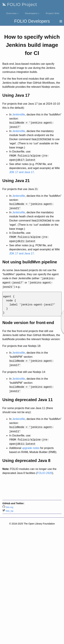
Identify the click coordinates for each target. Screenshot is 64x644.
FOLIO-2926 (45, 473)
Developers (32, 13)
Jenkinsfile (19, 115)
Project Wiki (53, 13)
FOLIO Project (20, 4)
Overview (12, 13)
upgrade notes (31, 448)
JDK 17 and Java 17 (22, 172)
